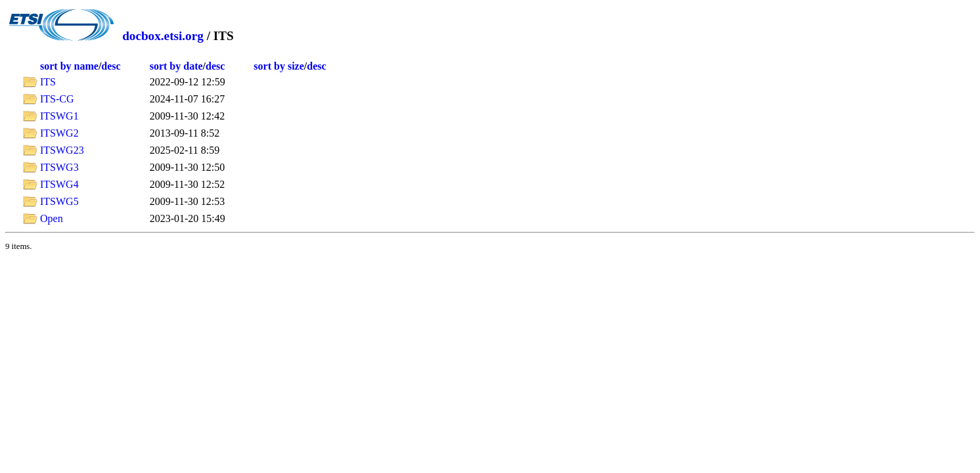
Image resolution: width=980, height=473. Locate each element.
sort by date (176, 66)
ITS (48, 82)
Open (52, 218)
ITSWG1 (59, 116)
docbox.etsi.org (163, 36)
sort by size (278, 66)
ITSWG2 (59, 133)
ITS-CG (57, 99)
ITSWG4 (59, 184)
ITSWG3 (59, 167)
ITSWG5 (59, 201)
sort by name (69, 66)
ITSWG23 (62, 150)
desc (111, 66)
